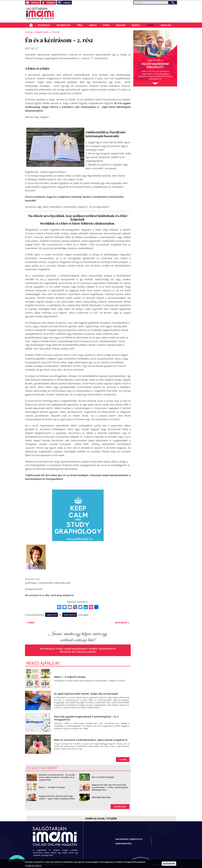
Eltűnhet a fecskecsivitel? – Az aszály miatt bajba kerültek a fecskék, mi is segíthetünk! (57, 777)
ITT (92, 58)
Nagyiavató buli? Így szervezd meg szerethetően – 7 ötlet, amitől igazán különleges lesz (110, 787)
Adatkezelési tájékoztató (129, 839)
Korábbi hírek (120, 807)
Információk (63, 25)
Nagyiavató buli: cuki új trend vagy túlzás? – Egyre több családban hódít (57, 797)
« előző (30, 622)
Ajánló (93, 25)
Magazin (121, 25)
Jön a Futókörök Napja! (103, 777)
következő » (122, 622)
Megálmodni (42, 32)
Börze (106, 25)
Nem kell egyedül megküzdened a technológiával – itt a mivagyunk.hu (86, 718)
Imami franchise (123, 843)
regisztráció (51, 615)
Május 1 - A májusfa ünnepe (70, 677)
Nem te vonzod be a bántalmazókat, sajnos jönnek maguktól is (91, 740)
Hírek (80, 25)
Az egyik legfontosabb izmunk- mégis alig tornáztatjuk (86, 694)
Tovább (123, 759)
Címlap (31, 25)
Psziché (56, 32)
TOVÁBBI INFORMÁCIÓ (33, 866)
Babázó (136, 25)
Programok (44, 25)
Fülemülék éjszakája (101, 797)
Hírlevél (35, 3)
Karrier (150, 25)
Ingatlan (166, 25)
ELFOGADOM (169, 864)
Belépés (51, 3)
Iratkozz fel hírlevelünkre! (78, 652)
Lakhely (67, 3)
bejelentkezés (70, 615)
